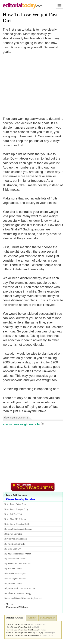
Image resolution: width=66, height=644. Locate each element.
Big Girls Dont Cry (12, 549)
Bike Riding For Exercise (15, 579)
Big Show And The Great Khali (18, 564)
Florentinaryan (49, 633)
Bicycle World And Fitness (16, 539)
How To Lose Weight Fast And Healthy (22, 630)
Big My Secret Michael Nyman (18, 554)
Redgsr (44, 630)
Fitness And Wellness (17, 607)
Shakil (37, 627)
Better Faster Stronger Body (16, 509)
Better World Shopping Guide (17, 524)
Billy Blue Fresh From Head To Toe (20, 588)
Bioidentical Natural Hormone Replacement (23, 598)
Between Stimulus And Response (18, 529)
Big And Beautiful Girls (15, 544)
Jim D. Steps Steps (38, 624)
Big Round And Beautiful (15, 559)
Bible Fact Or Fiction (13, 534)
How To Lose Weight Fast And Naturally (23, 635)
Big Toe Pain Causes (13, 569)
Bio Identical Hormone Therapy (18, 593)
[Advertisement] (32, 83)
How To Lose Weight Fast (17, 624)
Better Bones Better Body (15, 504)
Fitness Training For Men (21, 499)
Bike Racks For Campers (15, 573)
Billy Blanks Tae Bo (13, 583)
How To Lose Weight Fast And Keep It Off (24, 633)
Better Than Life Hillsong (15, 519)
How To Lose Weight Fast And (19, 627)
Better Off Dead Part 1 (14, 514)
